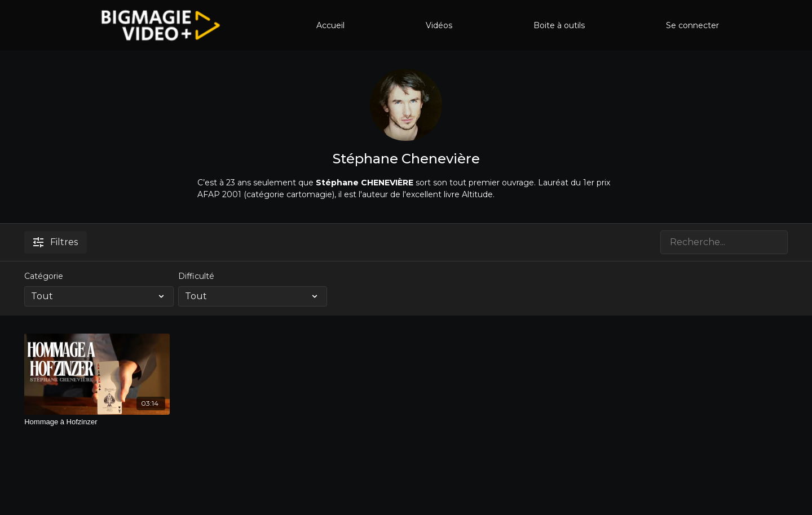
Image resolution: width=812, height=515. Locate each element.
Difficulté (196, 276)
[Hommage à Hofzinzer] (97, 422)
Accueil (330, 25)
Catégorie (44, 276)
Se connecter (692, 25)
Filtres (56, 242)
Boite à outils (559, 25)
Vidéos (439, 25)
